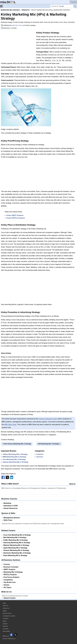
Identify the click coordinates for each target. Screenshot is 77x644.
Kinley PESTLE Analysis (16, 218)
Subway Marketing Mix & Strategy (15, 462)
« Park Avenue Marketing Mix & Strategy (17, 444)
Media (5, 621)
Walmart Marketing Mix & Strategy (16, 545)
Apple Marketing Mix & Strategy (15, 548)
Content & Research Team (48, 419)
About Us (72, 484)
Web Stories (6, 631)
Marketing (7, 503)
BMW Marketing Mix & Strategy (14, 457)
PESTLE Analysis (10, 575)
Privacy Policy (7, 613)
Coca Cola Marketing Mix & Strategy (17, 535)
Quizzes (5, 624)
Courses (73, 2)
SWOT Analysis (9, 569)
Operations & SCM (11, 506)
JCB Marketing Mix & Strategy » (49, 444)
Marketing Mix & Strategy (13, 572)
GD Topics (7, 587)
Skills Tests (8, 520)
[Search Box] (62, 6)
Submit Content (9, 598)
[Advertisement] (18, 45)
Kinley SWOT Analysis (15, 215)
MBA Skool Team (17, 25)
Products (40, 454)
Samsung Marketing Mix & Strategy (17, 543)
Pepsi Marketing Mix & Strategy (15, 555)
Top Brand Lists (10, 582)
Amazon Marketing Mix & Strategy (16, 550)
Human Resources (11, 508)
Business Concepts (11, 567)
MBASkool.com (12, 639)
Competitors (8, 580)
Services (40, 457)
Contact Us (6, 608)
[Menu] (3, 6)
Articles (6, 585)
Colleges (6, 618)
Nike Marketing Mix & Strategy (15, 537)
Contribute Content (9, 616)
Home (4, 603)
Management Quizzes (12, 518)
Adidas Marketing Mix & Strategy (15, 454)
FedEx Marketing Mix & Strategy (16, 540)
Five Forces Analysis (11, 577)
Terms (5, 611)
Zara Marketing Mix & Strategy (14, 459)
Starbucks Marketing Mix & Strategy (17, 553)
